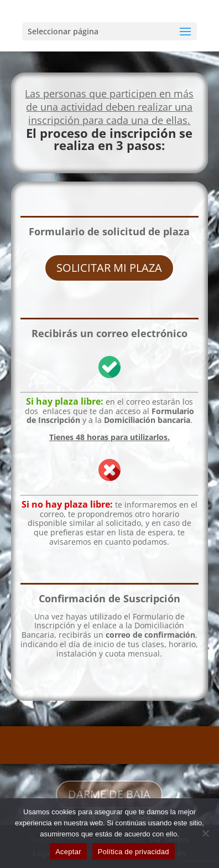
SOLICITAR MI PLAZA (109, 268)
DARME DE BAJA (109, 794)
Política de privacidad (134, 852)
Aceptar (68, 852)
